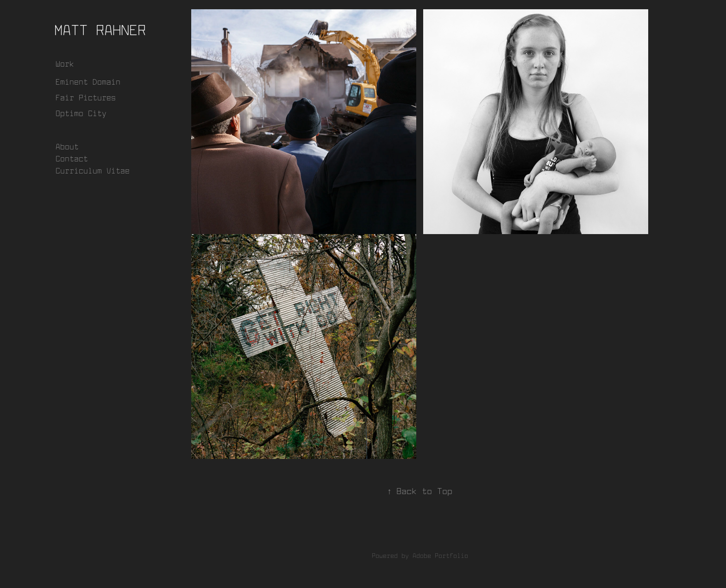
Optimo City (81, 113)
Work (65, 64)
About (67, 146)
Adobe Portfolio (440, 556)
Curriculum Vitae (93, 170)
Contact (72, 158)
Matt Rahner (100, 30)
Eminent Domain (88, 82)
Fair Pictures (86, 97)
